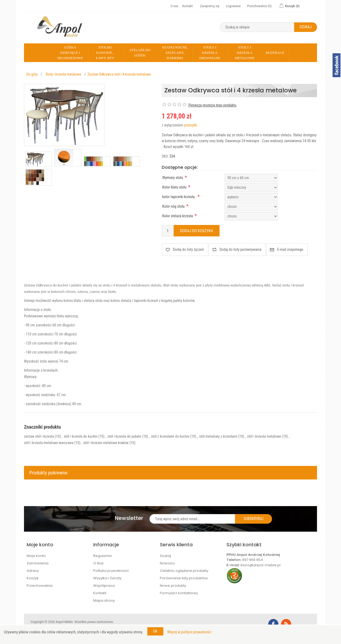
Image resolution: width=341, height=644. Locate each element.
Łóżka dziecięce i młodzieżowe (70, 53)
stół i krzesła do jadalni (124, 436)
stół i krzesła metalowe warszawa (49, 443)
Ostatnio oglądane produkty (184, 571)
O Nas (98, 563)
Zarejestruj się (210, 6)
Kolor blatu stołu (174, 187)
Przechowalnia (40, 586)
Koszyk (33, 578)
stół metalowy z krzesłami (218, 436)
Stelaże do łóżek (140, 53)
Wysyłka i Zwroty (107, 578)
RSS (286, 624)
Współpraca (104, 586)
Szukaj (165, 556)
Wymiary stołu (173, 178)
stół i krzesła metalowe (264, 436)
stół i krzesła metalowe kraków (106, 443)
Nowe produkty (173, 586)
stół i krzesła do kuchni (81, 436)
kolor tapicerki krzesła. (179, 197)
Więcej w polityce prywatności (189, 632)
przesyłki (191, 125)
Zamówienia (38, 563)
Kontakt (188, 6)
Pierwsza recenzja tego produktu (212, 105)
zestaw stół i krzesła (39, 436)
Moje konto (36, 556)
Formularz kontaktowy (179, 593)
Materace (275, 53)
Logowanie (233, 6)
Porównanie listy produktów (184, 578)
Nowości (167, 563)
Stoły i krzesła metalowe (245, 53)
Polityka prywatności (111, 571)
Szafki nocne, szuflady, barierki (175, 53)
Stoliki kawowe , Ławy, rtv (105, 53)
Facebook (273, 624)
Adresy (33, 571)
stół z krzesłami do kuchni (170, 436)
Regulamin (103, 556)
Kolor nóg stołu (173, 206)
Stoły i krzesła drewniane (210, 53)
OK (155, 631)
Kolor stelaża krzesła (178, 216)
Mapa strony (104, 600)
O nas (174, 6)
